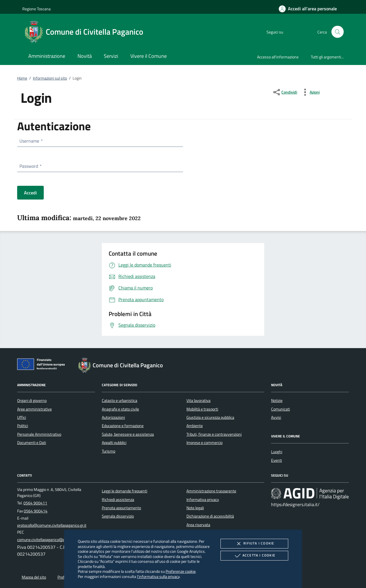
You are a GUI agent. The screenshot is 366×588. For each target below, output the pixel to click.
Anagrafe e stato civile (120, 409)
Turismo (109, 451)
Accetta (254, 556)
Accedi (30, 193)
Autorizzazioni (113, 417)
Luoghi (277, 452)
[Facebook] (289, 32)
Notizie (277, 400)
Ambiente (195, 426)
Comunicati (281, 409)
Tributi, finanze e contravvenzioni (214, 434)
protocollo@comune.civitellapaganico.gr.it (52, 525)
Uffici (22, 417)
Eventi (277, 460)
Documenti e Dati (32, 443)
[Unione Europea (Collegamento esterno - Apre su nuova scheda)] (43, 365)
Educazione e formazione (123, 426)
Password (30, 166)
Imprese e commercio (204, 443)
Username (31, 141)
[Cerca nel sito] (338, 32)
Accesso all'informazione (278, 57)
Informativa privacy (203, 500)
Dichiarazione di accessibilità (210, 516)
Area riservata (198, 525)
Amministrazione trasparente (211, 491)
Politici (23, 426)
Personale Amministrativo (39, 434)
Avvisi (276, 417)
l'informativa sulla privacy (158, 576)
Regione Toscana (36, 9)
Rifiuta (254, 544)
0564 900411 (35, 503)
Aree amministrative (34, 409)
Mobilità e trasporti (202, 409)
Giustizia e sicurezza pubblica (210, 417)
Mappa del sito (34, 577)
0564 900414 (36, 511)
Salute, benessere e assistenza (128, 434)
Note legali (195, 508)
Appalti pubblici (114, 443)
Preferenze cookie (181, 571)
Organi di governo (32, 400)
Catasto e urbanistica (120, 400)
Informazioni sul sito (50, 78)
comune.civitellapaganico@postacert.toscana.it (57, 540)
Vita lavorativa (198, 400)
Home (22, 78)
